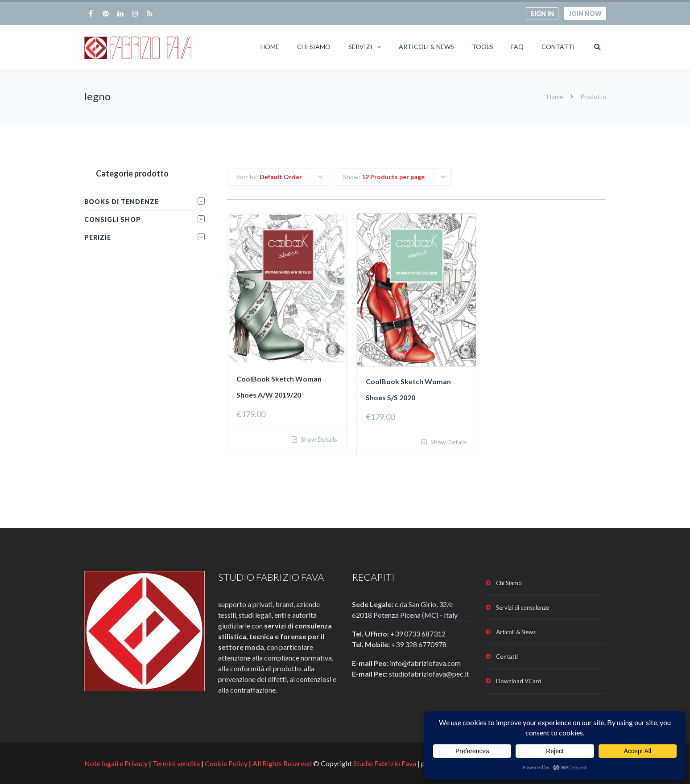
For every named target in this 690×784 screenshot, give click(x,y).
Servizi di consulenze (523, 607)
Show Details (318, 439)
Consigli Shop (113, 220)
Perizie (98, 237)
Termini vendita (176, 763)
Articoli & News (426, 47)
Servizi (360, 47)
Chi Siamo (314, 47)
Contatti (558, 47)
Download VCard (519, 681)
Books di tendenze (122, 202)
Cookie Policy (226, 763)
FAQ (517, 47)
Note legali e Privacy (117, 763)
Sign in (542, 14)
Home (270, 47)
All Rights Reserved (282, 763)
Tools (483, 47)
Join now (585, 14)
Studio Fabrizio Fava (385, 763)
